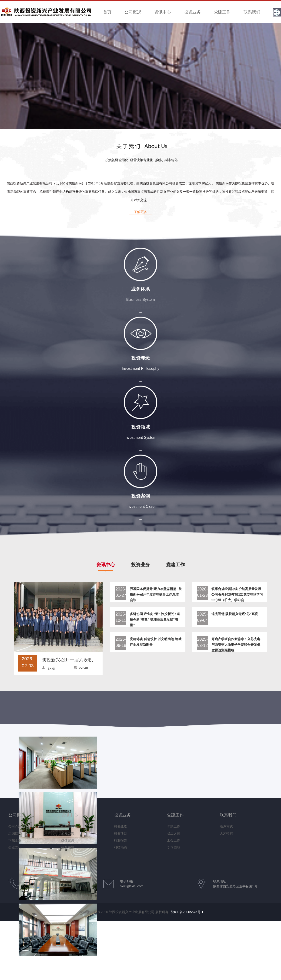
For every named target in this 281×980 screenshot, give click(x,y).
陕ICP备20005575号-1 (187, 912)
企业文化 (15, 847)
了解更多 (140, 212)
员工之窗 (174, 833)
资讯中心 (163, 12)
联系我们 (252, 12)
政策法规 (68, 847)
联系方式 (226, 826)
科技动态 (120, 847)
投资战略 (120, 826)
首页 (107, 12)
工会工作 (174, 840)
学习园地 (174, 847)
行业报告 (120, 840)
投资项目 (120, 833)
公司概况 (133, 12)
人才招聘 (226, 833)
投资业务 (192, 12)
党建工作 (222, 12)
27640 (83, 668)
